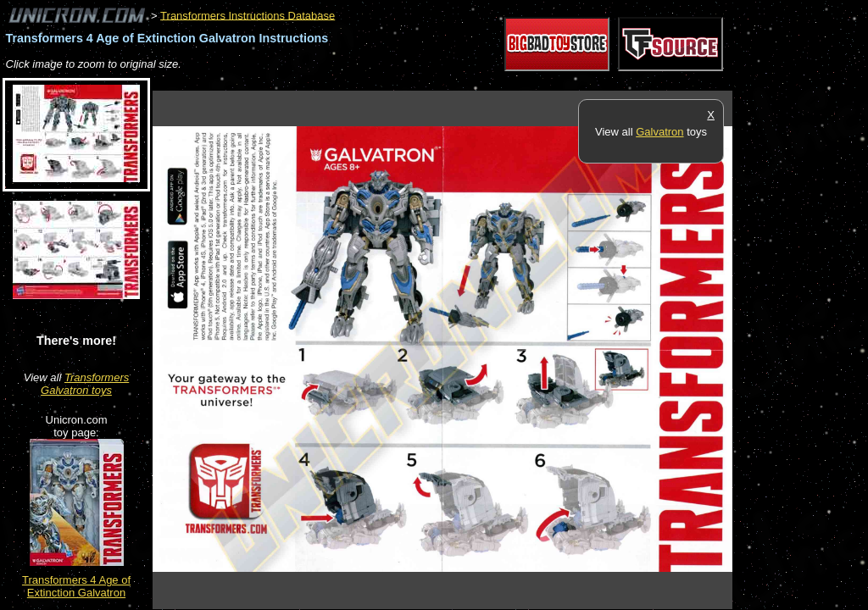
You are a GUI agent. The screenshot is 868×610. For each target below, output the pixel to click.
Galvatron (659, 132)
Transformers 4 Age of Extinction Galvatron (76, 586)
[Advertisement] (461, 82)
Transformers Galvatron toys (85, 384)
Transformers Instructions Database (248, 15)
